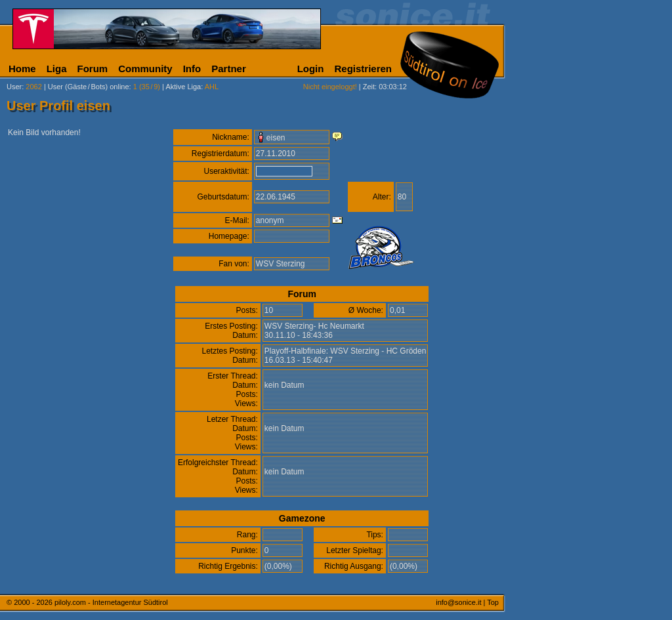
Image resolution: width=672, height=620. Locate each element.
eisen (276, 138)
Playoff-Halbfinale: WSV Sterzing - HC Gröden (346, 351)
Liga (57, 69)
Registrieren (363, 69)
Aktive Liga (183, 87)
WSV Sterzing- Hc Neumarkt (314, 326)
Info (192, 69)
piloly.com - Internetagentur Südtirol (111, 602)
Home (22, 69)
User (14, 87)
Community (145, 69)
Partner (229, 69)
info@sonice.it (458, 602)
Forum (93, 69)
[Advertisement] (568, 327)
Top (493, 602)
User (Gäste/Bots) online (89, 87)
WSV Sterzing (281, 264)
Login (311, 69)
